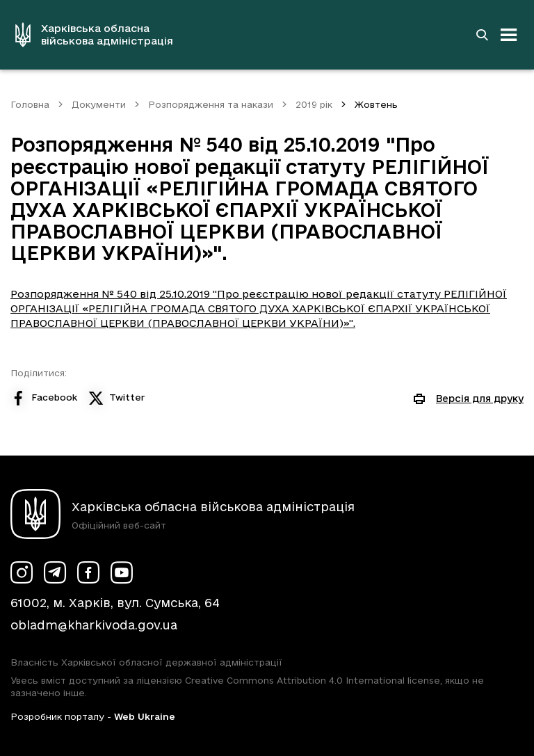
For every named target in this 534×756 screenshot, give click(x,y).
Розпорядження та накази (211, 104)
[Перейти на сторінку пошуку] (482, 35)
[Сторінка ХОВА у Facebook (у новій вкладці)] (88, 572)
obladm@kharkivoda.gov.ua (94, 625)
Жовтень (376, 104)
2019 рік (314, 104)
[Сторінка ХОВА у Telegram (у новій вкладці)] (55, 572)
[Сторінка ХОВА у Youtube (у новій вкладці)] (122, 572)
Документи (99, 104)
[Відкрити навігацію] (509, 35)
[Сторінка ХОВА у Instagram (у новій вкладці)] (22, 572)
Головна (30, 104)
